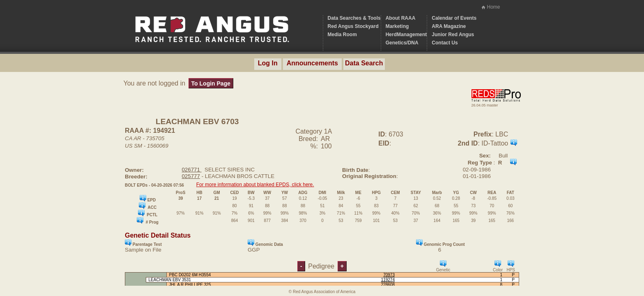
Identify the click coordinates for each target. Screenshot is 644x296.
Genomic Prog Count (440, 243)
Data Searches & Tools (354, 18)
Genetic (443, 266)
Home (493, 7)
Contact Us (445, 43)
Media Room (342, 35)
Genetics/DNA (402, 43)
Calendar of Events (454, 18)
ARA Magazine (449, 26)
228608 (388, 285)
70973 (389, 275)
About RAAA (401, 18)
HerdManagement (406, 35)
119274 (388, 280)
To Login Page (211, 83)
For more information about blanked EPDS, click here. (255, 185)
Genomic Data (265, 243)
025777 (191, 176)
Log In (268, 63)
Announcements (312, 63)
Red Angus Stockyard (353, 26)
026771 (191, 170)
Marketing (397, 26)
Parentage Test (143, 243)
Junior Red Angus (453, 35)
